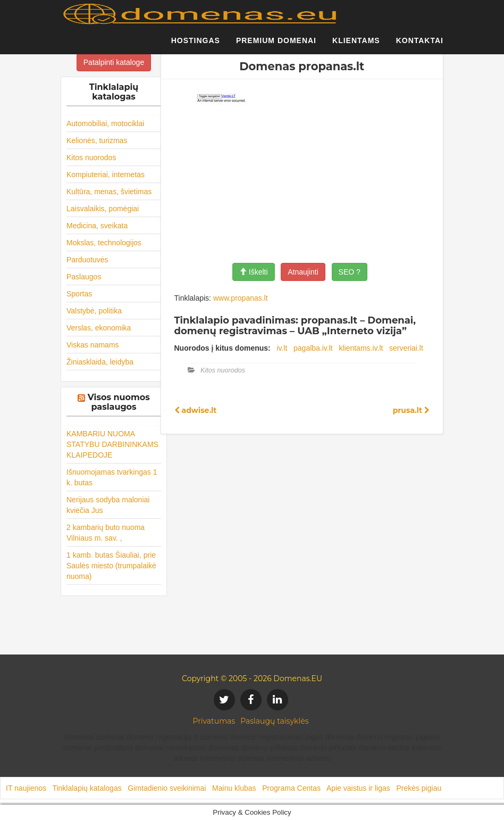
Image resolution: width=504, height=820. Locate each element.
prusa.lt (411, 410)
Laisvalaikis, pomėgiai (103, 209)
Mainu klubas (234, 788)
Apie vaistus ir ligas (358, 788)
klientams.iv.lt (361, 348)
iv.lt (282, 348)
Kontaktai (420, 45)
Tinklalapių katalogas (87, 788)
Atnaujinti (303, 272)
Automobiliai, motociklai (105, 123)
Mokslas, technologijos (104, 243)
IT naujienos (26, 788)
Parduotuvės (87, 260)
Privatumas (214, 721)
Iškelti (254, 272)
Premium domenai (276, 45)
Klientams (356, 45)
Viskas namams (93, 345)
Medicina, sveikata (97, 226)
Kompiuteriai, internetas (106, 175)
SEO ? (350, 272)
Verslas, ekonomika (99, 328)
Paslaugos (84, 277)
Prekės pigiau (419, 788)
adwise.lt (196, 410)
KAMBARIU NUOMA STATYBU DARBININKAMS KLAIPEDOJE (112, 444)
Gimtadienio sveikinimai (167, 788)
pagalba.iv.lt (313, 348)
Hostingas (196, 45)
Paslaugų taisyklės (274, 721)
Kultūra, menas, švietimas (109, 192)
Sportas (79, 294)
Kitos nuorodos (91, 158)
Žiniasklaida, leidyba (100, 362)
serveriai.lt (406, 348)
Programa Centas (291, 788)
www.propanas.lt (241, 298)
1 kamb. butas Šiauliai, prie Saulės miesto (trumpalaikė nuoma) (111, 566)
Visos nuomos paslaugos (119, 402)
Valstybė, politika (94, 311)
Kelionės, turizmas (97, 140)
